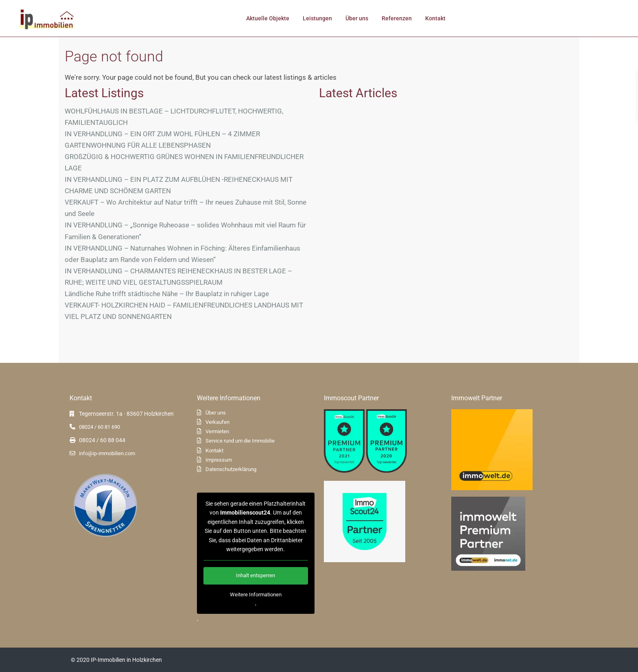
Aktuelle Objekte (268, 18)
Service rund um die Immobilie (240, 441)
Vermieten (217, 431)
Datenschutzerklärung (231, 469)
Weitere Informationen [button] (255, 595)
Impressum (219, 460)
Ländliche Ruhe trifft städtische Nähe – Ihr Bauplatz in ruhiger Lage (167, 294)
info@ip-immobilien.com (107, 453)
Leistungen (317, 18)
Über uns (357, 18)
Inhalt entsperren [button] (256, 576)
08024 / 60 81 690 (99, 427)
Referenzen (397, 18)
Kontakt (435, 18)
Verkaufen (217, 422)
